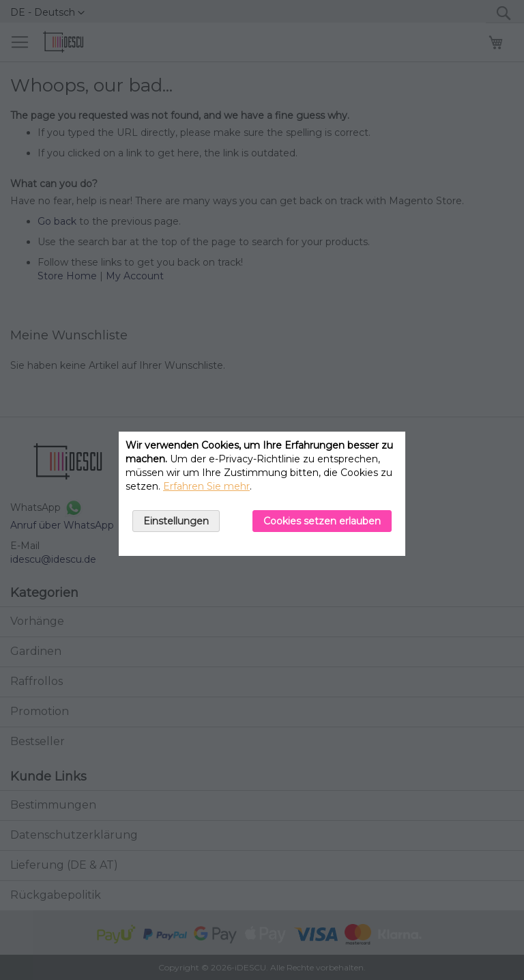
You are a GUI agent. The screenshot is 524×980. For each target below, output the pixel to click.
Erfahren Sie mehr (206, 486)
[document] (262, 494)
